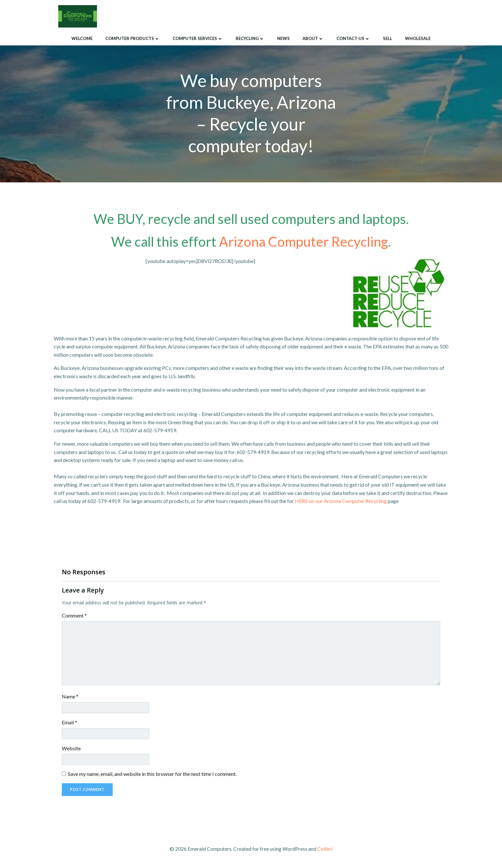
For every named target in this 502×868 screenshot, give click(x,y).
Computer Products (133, 38)
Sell (388, 38)
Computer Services (198, 38)
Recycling (250, 38)
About (313, 38)
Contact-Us (353, 38)
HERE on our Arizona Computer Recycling (341, 502)
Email (69, 723)
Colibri (325, 849)
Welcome (82, 38)
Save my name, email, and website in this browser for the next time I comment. (152, 774)
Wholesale (418, 38)
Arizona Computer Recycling (304, 242)
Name (70, 697)
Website (71, 749)
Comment (74, 616)
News (283, 38)
